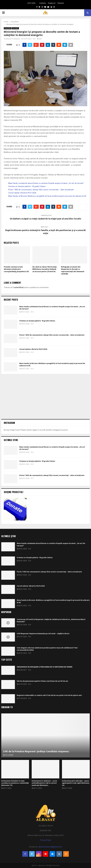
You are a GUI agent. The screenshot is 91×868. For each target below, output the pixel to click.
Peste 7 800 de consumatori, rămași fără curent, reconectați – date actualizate (41, 190)
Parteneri (61, 3)
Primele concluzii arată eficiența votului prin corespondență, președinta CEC (16, 269)
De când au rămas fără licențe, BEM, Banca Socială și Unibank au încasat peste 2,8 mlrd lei (45, 269)
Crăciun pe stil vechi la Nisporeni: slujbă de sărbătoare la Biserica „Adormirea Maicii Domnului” (51, 620)
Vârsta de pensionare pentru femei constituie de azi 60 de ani (42, 681)
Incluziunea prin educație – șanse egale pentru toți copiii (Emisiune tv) (76, 783)
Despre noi (52, 3)
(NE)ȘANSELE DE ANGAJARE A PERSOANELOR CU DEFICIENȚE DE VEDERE (45, 667)
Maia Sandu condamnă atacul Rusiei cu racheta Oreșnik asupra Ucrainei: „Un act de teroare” (46, 183)
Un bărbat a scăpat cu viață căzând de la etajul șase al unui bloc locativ (45, 219)
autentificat (19, 287)
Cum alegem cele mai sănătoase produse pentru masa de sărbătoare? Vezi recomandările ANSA (47, 649)
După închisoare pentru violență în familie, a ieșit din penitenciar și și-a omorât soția (45, 232)
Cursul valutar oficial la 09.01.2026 (22, 193)
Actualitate (8, 28)
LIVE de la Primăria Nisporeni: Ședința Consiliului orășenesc (36, 752)
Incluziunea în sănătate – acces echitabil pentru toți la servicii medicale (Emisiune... (44, 783)
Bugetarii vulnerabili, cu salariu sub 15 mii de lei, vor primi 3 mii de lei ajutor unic (49, 695)
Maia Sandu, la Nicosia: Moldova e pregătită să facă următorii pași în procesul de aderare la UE (47, 196)
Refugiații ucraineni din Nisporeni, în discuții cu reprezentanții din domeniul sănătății (73, 270)
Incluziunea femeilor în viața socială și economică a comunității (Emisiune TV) (15, 783)
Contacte (43, 3)
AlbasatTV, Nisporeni (13, 39)
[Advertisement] (45, 396)
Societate (15, 28)
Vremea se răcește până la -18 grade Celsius (27, 186)
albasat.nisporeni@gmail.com (50, 847)
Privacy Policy (46, 840)
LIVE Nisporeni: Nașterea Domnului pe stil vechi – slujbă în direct (43, 634)
